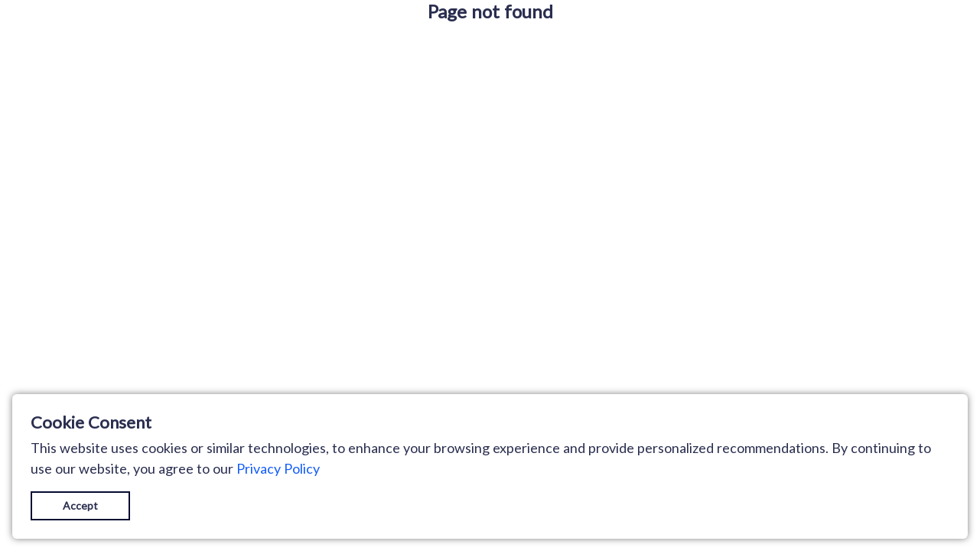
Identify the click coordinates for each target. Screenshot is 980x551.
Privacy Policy (278, 468)
